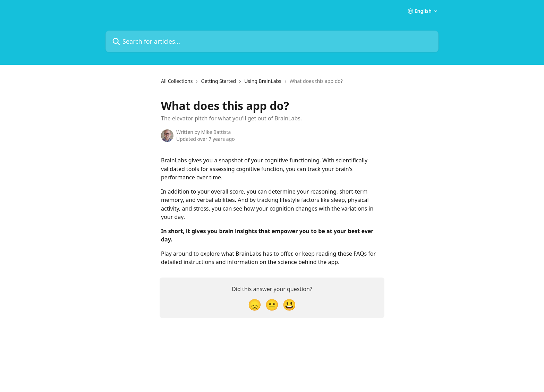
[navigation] (252, 84)
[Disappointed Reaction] (255, 304)
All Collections (177, 81)
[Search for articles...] (272, 41)
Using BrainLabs (263, 81)
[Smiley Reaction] (289, 304)
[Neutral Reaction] (272, 304)
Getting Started (218, 81)
